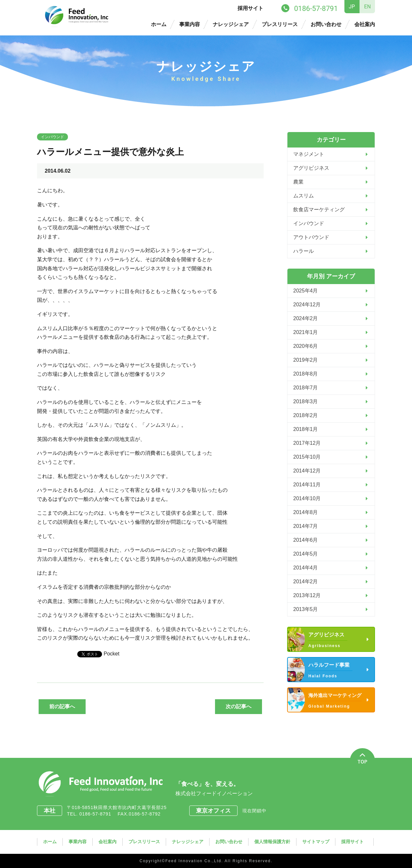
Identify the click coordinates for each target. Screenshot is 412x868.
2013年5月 (306, 609)
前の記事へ (62, 706)
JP (352, 7)
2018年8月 (306, 374)
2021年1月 (306, 332)
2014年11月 (307, 485)
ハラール (304, 251)
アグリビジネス (311, 168)
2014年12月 (307, 471)
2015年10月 (307, 457)
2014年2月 (306, 582)
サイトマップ (316, 842)
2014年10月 (307, 498)
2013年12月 (307, 595)
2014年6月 (306, 540)
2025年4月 (306, 291)
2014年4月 (306, 568)
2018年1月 (306, 429)
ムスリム (304, 196)
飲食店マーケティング (319, 210)
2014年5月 (306, 554)
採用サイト (250, 8)
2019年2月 (306, 360)
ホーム (159, 24)
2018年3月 (306, 401)
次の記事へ (239, 706)
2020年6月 (306, 346)
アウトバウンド (311, 237)
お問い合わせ (326, 24)
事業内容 (190, 24)
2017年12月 (307, 443)
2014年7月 (306, 526)
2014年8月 (306, 512)
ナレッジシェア (231, 24)
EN (367, 7)
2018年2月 (306, 415)
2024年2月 (306, 318)
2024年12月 (307, 305)
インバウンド (52, 137)
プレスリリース (280, 24)
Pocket (112, 654)
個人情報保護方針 (272, 842)
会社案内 (365, 24)
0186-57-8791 (98, 814)
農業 (298, 182)
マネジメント (309, 154)
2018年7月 (306, 388)
